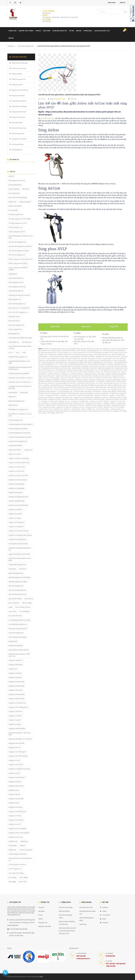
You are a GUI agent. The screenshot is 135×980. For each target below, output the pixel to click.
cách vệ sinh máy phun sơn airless (82, 354)
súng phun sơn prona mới (16, 786)
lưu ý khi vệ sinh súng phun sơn (110, 372)
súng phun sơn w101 (78, 407)
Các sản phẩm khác (18, 144)
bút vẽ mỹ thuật (81, 351)
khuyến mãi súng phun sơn (106, 368)
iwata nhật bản (76, 368)
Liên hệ (11, 38)
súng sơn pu (67, 409)
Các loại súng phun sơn (65, 352)
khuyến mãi (93, 368)
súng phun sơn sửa (63, 405)
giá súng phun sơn (61, 362)
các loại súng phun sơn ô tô (81, 352)
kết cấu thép (85, 368)
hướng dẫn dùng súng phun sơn (77, 364)
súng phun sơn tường (49, 407)
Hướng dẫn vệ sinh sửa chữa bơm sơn (20, 382)
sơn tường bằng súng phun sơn (116, 390)
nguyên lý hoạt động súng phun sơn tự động (90, 384)
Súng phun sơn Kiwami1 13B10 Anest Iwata (92, 399)
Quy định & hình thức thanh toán (87, 913)
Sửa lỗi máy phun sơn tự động (82, 391)
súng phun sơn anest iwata (68, 395)
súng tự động (76, 409)
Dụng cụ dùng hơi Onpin (19, 112)
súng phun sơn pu (51, 405)
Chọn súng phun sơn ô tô (16, 282)
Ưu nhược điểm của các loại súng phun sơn (56, 411)
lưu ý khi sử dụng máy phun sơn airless (89, 372)
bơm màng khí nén (105, 349)
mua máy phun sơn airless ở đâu (106, 382)
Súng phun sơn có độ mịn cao (64, 397)
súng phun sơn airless (52, 395)
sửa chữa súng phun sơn (65, 391)
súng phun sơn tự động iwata (17, 812)
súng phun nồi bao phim (102, 393)
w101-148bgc (42, 413)
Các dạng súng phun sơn (94, 351)
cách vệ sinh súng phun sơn (102, 354)
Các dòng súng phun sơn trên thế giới (114, 351)
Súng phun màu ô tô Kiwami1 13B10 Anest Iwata (65, 393)
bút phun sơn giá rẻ (56, 351)
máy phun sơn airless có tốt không (94, 374)
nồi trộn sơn (46, 386)
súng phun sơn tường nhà (64, 407)
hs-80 (65, 364)
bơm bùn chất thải (86, 349)
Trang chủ (41, 907)
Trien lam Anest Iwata (102, 409)
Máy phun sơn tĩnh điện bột (20, 90)
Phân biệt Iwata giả (60, 31)
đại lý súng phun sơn (109, 358)
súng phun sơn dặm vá (116, 397)
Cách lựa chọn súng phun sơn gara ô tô (60, 354)
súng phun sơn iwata (55, 399)
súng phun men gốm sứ (87, 393)
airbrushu (45, 349)
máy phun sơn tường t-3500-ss (86, 382)
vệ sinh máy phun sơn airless (79, 411)
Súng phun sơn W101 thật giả (94, 407)
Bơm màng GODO (17, 123)
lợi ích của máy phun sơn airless (18, 429)
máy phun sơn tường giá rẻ (96, 380)
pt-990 (119, 388)
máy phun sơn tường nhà (112, 380)
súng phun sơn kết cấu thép (70, 399)
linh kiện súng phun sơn (90, 370)
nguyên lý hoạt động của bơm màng (65, 384)
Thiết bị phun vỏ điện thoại (20, 63)
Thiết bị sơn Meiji (17, 74)
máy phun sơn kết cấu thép (104, 378)
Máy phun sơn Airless (18, 96)
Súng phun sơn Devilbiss (19, 139)
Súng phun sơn (43, 923)
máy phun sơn (65, 374)
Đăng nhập (112, 3)
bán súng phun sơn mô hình (57, 349)
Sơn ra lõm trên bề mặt (77, 390)
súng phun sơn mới (115, 401)
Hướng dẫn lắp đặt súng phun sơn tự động (100, 364)
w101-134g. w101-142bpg (110, 411)
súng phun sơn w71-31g (45, 409)
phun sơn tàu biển (101, 388)
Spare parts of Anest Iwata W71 (48, 391)
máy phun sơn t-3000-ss (53, 380)
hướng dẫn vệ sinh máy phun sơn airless (94, 366)
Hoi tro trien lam (108, 362)
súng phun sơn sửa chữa (77, 405)
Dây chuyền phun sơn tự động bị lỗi (56, 360)
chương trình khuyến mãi (72, 358)
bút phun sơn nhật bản (69, 351)
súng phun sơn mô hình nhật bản (99, 401)
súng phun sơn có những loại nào (83, 397)
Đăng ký (123, 3)
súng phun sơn (114, 393)
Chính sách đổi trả (64, 911)
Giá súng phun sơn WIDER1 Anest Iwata (79, 362)
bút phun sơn (45, 351)
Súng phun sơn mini (64, 401)
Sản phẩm (41, 911)
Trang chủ (12, 31)
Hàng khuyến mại (97, 362)
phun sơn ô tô (90, 388)
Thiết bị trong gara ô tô (19, 79)
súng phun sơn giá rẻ (15, 720)
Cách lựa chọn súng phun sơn (17, 242)
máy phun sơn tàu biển (67, 380)
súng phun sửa (58, 409)
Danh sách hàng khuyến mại (17, 304)
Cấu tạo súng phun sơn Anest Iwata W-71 (21, 259)
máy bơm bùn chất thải (15, 446)
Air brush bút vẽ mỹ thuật (19, 106)
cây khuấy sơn (100, 356)
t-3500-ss (83, 409)
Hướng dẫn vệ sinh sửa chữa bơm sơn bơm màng (56, 368)
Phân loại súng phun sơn (115, 386)
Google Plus (105, 915)
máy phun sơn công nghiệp (51, 378)
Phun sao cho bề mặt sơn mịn (62, 388)
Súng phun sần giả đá (18, 117)
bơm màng (96, 349)
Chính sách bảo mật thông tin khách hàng (67, 923)
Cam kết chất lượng (26, 31)
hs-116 (56, 364)
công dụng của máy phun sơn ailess (91, 358)
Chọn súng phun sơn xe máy (56, 358)
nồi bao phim (12, 569)
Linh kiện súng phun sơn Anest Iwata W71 (110, 370)
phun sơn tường (112, 388)
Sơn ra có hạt (54, 390)
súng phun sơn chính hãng (46, 397)
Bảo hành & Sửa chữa (86, 907)
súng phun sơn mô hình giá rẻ (80, 401)
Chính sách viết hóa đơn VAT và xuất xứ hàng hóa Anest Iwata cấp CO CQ (67, 931)
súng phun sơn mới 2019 (16, 765)
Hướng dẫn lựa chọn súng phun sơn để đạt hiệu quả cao (20, 368)
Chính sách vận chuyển (66, 907)
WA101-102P (59, 413)
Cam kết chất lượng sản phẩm (87, 919)
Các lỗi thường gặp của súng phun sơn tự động (104, 352)
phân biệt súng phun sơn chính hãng (77, 386)
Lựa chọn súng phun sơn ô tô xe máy (65, 372)
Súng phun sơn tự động (104, 405)
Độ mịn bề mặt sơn (106, 360)
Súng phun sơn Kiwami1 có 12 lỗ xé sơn (20, 739)
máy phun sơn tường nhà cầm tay (18, 531)
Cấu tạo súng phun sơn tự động (59, 356)
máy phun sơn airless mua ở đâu (82, 376)
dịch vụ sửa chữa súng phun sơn (77, 360)
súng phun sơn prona (109, 403)
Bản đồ (79, 31)
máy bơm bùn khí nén (53, 374)
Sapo (41, 977)
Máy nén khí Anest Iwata (19, 128)
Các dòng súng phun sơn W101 (47, 352)
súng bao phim (97, 391)
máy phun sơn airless (76, 374)
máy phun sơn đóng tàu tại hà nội (85, 378)
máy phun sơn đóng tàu (67, 378)
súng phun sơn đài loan (101, 397)
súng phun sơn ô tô (79, 403)
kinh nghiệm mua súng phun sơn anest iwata (69, 370)
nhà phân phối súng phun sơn (113, 384)
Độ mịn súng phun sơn (48, 362)
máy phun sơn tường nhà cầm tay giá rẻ (64, 382)
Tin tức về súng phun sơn (26, 46)
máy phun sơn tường (81, 380)
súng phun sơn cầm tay (101, 395)
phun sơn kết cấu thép (79, 388)
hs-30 (61, 364)
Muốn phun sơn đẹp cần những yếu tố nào (20, 549)
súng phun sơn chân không (116, 395)
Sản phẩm (47, 31)
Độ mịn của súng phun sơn (16, 325)
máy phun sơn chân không (16, 484)
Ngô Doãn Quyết (60, 99)
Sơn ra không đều (64, 390)
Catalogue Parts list (102, 31)
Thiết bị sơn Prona (17, 85)
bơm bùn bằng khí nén (73, 349)
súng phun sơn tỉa (90, 405)
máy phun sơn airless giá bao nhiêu (115, 374)
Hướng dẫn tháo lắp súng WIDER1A (71, 366)
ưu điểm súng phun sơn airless (18, 854)
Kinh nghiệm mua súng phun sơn (18, 410)
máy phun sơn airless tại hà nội (102, 376)
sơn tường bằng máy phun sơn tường (95, 390)
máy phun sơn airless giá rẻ (46, 376)
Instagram (104, 923)
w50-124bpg (51, 413)
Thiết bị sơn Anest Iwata (19, 68)
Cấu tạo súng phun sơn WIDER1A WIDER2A (82, 356)
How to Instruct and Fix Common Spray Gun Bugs (20, 347)
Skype (103, 919)
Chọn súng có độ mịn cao (112, 356)
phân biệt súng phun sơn (58, 386)
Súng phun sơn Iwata (45, 926)
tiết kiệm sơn (91, 409)
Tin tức (71, 31)
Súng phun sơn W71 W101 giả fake (114, 407)
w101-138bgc (123, 411)
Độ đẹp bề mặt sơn (94, 360)
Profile (38, 31)
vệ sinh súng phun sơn (95, 411)
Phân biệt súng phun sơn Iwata (97, 386)
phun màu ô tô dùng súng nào (17, 590)
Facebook (104, 907)
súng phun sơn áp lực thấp (85, 395)
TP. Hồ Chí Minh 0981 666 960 (17, 929)
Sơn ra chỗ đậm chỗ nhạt (23, 607)
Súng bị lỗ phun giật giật (109, 391)
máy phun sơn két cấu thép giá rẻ (18, 505)
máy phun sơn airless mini (63, 376)
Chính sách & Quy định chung (66, 916)
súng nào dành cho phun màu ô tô (19, 650)
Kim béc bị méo (119, 368)
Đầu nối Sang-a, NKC (18, 134)
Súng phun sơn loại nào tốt (49, 401)
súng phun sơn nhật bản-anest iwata (61, 403)
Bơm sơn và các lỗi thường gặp (18, 198)
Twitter (103, 911)
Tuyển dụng (88, 31)
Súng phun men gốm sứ (19, 101)
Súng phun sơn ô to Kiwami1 (94, 403)
